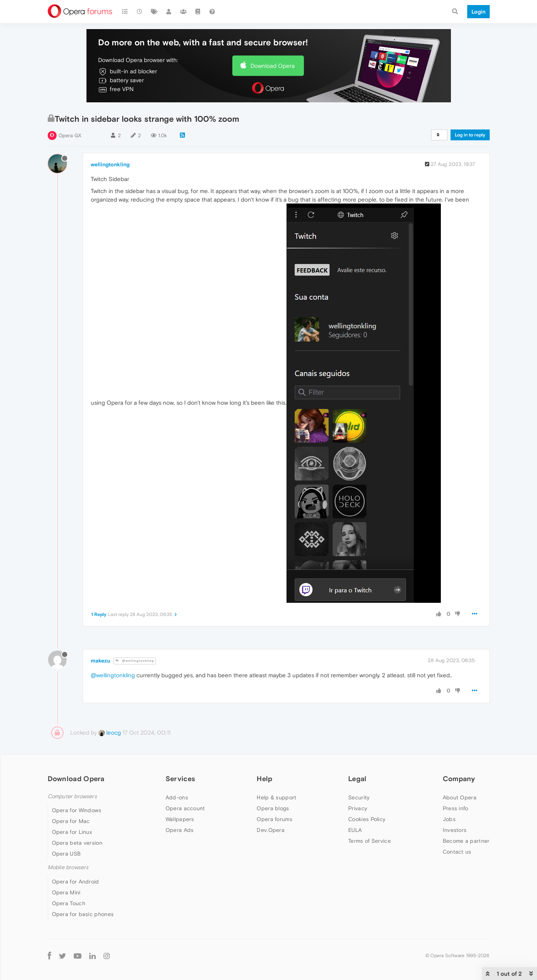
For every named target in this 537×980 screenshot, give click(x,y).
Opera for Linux (72, 832)
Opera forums (275, 819)
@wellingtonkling (135, 661)
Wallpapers (180, 819)
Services (180, 779)
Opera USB (66, 854)
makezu (100, 661)
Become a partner (466, 841)
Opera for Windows (77, 810)
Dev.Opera (271, 830)
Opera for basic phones (83, 914)
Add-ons (177, 797)
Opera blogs (273, 808)
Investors (455, 830)
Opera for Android (76, 882)
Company (459, 779)
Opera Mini (66, 892)
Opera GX (70, 135)
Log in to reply (470, 135)
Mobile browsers (68, 867)
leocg (110, 732)
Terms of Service (370, 841)
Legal (357, 779)
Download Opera (273, 66)
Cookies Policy (367, 819)
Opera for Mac (71, 821)
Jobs (449, 819)
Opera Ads (180, 830)
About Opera (460, 797)
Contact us (457, 852)
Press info (456, 808)
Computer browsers (72, 796)
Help (264, 779)
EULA (355, 830)
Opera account (185, 808)
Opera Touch (69, 903)
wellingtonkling (110, 164)
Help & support (276, 797)
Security (359, 797)
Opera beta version (77, 843)
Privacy (358, 808)
